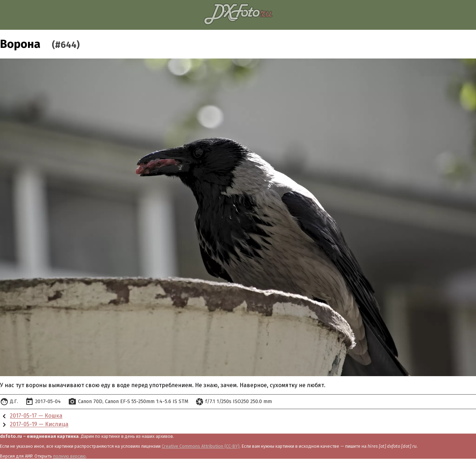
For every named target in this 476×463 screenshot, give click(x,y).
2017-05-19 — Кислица (39, 425)
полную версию (69, 456)
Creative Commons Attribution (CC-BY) (201, 446)
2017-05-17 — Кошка (36, 416)
